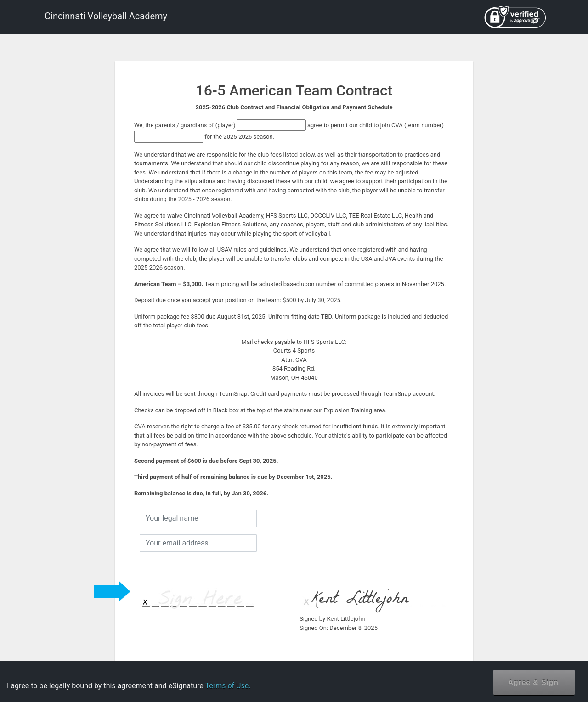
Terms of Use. (228, 686)
